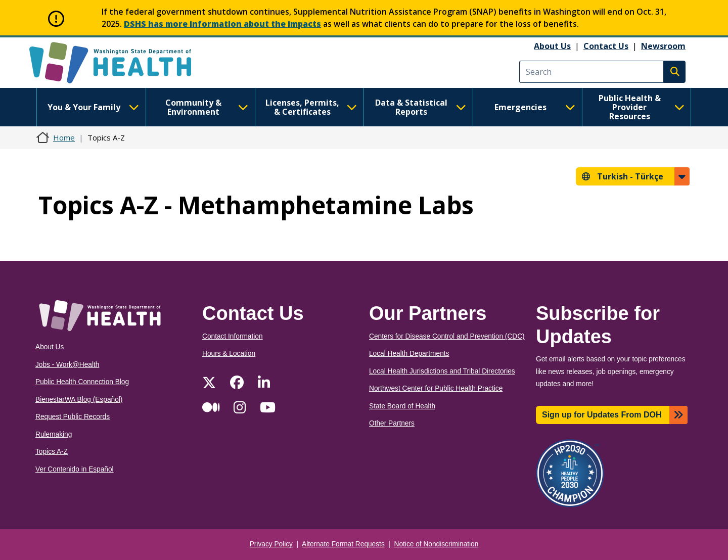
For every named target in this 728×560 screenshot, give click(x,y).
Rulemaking (54, 434)
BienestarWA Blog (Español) (79, 400)
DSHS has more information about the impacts (222, 24)
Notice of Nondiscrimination (437, 544)
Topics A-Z (52, 452)
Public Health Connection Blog (82, 382)
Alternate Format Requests (343, 544)
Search (674, 72)
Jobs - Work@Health (67, 365)
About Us (552, 46)
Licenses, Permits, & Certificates (311, 107)
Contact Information (233, 336)
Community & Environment (207, 107)
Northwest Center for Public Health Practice (436, 388)
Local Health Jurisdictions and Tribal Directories (442, 371)
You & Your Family (93, 107)
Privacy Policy (271, 544)
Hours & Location (229, 354)
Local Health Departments (409, 354)
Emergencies (535, 107)
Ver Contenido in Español (75, 469)
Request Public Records (73, 417)
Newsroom (663, 46)
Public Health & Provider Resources (642, 107)
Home (64, 137)
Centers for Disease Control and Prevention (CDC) (447, 336)
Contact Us (606, 46)
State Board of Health (402, 406)
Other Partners (392, 423)
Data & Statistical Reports (421, 107)
